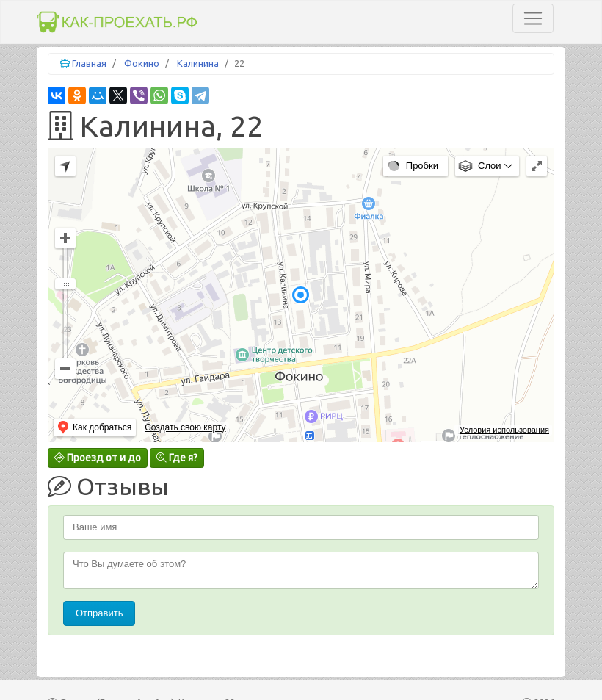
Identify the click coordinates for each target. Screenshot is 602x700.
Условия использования (504, 430)
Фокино (142, 63)
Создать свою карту (185, 427)
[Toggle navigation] (533, 18)
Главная (89, 63)
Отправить (99, 613)
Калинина (198, 63)
